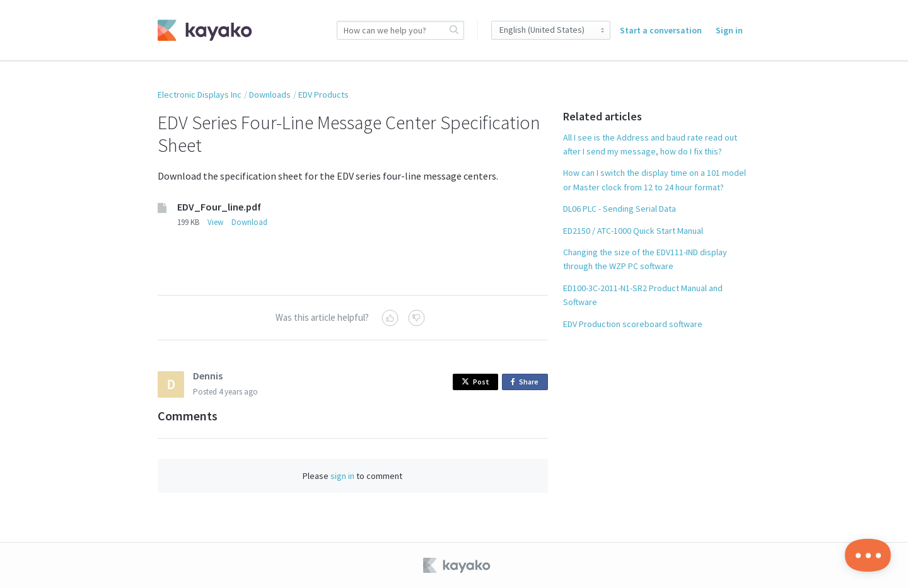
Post (475, 382)
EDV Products (323, 95)
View (215, 222)
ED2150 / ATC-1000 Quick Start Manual (633, 231)
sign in (342, 476)
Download (249, 222)
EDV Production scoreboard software (633, 324)
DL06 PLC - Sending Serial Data (620, 209)
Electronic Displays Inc (200, 95)
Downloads (270, 95)
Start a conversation (661, 30)
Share (527, 382)
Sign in (729, 30)
